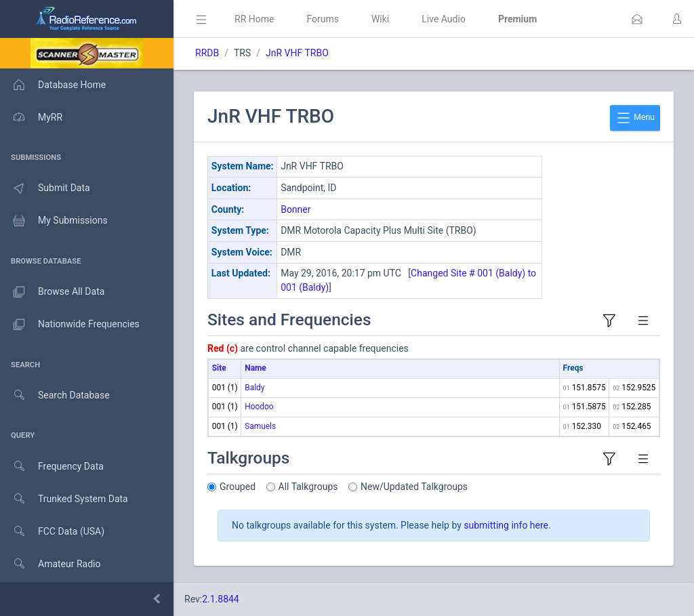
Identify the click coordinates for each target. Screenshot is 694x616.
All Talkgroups (308, 487)
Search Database (55, 395)
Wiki (380, 19)
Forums (323, 19)
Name (255, 368)
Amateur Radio (50, 564)
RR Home (254, 19)
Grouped (238, 487)
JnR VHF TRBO (297, 53)
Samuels (260, 426)
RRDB (207, 53)
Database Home (53, 85)
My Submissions (54, 221)
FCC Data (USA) (52, 532)
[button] (637, 19)
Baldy (254, 388)
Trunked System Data (64, 499)
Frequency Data (52, 467)
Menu (635, 118)
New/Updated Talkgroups (414, 487)
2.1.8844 (221, 599)
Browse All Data (52, 292)
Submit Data (45, 188)
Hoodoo (259, 407)
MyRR (31, 117)
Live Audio (444, 19)
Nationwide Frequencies (70, 325)
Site (219, 368)
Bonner (295, 209)
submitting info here (506, 525)
